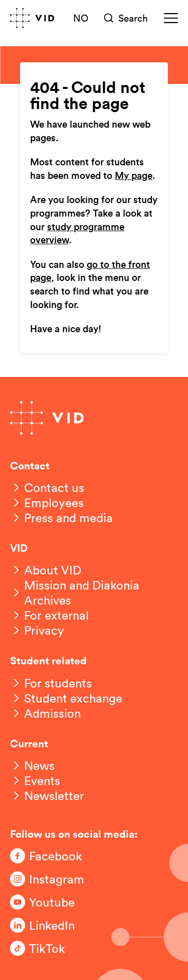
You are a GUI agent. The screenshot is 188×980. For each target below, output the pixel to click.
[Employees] (47, 503)
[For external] (49, 615)
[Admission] (45, 713)
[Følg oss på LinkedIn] (50, 925)
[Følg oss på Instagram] (50, 879)
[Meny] (171, 18)
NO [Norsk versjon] (81, 18)
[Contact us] (47, 487)
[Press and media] (61, 518)
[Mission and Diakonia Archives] (94, 593)
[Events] (35, 780)
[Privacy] (37, 630)
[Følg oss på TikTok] (50, 948)
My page (134, 176)
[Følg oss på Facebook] (50, 856)
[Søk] (126, 18)
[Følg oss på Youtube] (50, 902)
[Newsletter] (47, 796)
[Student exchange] (66, 698)
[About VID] (46, 570)
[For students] (51, 683)
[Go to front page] (32, 18)
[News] (32, 765)
